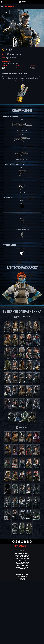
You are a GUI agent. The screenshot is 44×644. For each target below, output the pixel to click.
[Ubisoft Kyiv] (22, 560)
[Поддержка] (22, 634)
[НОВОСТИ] (22, 632)
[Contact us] (22, 638)
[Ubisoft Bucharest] (22, 559)
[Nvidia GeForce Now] (22, 591)
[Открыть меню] (2, 7)
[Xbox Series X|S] (22, 576)
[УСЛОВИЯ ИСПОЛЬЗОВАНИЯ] (22, 642)
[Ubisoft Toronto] (22, 567)
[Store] (22, 627)
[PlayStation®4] (22, 582)
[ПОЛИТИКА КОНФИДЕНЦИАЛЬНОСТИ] (22, 640)
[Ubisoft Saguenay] (22, 564)
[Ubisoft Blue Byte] (22, 557)
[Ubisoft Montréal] (22, 553)
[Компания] (22, 631)
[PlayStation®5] (22, 580)
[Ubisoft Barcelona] (22, 555)
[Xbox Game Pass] (22, 575)
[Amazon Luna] (22, 585)
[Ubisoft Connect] (22, 629)
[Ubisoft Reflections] (22, 562)
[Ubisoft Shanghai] (22, 565)
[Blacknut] (22, 593)
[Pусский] (22, 615)
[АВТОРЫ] (22, 569)
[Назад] (5, 12)
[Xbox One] (22, 578)
